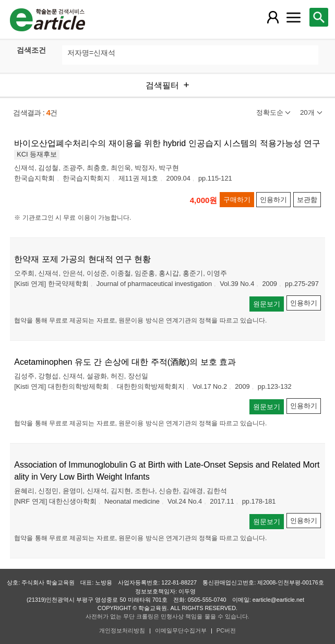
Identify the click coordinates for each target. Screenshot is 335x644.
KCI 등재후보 (37, 154)
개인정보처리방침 (122, 630)
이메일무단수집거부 (181, 630)
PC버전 (226, 630)
